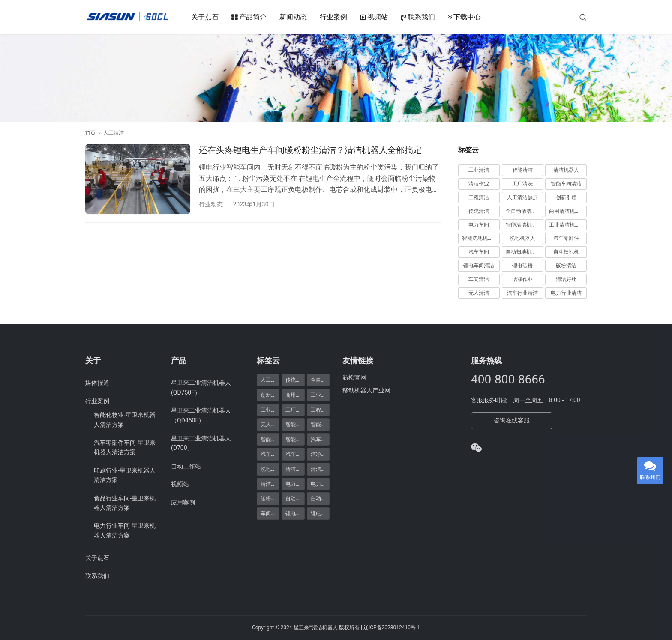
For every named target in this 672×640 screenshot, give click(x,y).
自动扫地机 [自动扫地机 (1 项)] (295, 498)
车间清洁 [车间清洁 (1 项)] (270, 513)
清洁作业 (479, 184)
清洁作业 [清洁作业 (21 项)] (295, 469)
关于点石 (205, 17)
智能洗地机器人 (480, 238)
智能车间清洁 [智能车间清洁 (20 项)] (295, 439)
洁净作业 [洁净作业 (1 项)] (320, 454)
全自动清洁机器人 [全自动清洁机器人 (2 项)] (320, 380)
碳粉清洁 (566, 266)
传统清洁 (479, 211)
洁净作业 (522, 279)
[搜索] (583, 17)
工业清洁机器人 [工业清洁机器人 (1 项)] (270, 410)
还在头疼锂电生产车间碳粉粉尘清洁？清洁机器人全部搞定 (310, 150)
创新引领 (566, 197)
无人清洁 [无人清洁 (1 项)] (270, 424)
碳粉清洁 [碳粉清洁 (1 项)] (270, 498)
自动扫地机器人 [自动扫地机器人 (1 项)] (320, 498)
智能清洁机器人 (524, 225)
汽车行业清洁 (522, 293)
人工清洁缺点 (522, 197)
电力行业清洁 (566, 293)
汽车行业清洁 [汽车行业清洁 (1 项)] (320, 439)
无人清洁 (479, 293)
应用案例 (183, 502)
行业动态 (211, 204)
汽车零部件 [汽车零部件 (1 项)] (295, 454)
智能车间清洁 (566, 184)
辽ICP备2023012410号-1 (392, 628)
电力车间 (479, 225)
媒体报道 (97, 383)
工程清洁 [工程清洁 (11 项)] (320, 410)
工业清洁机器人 (567, 225)
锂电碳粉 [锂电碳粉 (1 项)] (295, 513)
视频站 (374, 17)
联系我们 (418, 17)
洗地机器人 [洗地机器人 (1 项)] (270, 469)
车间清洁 (479, 279)
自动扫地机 (566, 252)
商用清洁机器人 (567, 211)
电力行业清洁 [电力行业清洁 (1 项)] (295, 484)
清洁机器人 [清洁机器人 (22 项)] (270, 484)
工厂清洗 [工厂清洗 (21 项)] (295, 410)
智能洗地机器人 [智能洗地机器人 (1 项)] (295, 424)
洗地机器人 (522, 238)
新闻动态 (294, 17)
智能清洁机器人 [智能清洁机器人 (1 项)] (270, 439)
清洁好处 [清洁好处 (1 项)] (320, 469)
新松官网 (354, 377)
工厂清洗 (522, 184)
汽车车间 (479, 252)
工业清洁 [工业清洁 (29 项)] (320, 395)
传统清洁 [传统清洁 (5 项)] (295, 380)
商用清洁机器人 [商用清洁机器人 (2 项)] (295, 395)
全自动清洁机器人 (525, 211)
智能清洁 (522, 170)
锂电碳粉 (522, 266)
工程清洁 (479, 197)
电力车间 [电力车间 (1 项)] (320, 484)
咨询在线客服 (512, 420)
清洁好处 (566, 279)
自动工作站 (186, 466)
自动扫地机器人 (524, 252)
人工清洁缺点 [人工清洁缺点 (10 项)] (270, 380)
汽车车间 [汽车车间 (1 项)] (270, 454)
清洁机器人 (566, 170)
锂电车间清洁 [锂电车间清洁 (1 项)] (320, 513)
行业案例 (334, 17)
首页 (90, 133)
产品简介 (249, 17)
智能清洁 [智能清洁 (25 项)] (320, 424)
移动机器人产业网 (366, 390)
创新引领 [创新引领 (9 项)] (270, 395)
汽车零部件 (566, 238)
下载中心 (465, 17)
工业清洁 (479, 170)
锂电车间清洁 (479, 266)
